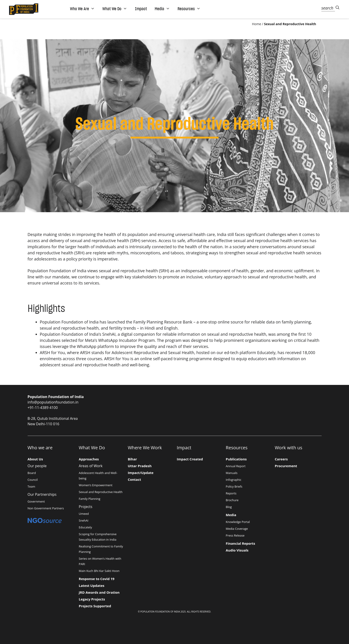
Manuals (232, 473)
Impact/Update (141, 473)
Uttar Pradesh (140, 466)
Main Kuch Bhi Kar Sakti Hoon (99, 571)
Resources (189, 9)
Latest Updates (92, 586)
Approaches (89, 459)
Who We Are (82, 9)
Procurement (286, 466)
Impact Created (190, 459)
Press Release (235, 535)
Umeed (84, 514)
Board (32, 473)
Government (36, 501)
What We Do (115, 9)
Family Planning (90, 499)
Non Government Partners (46, 508)
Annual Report (236, 466)
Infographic (234, 480)
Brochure (232, 500)
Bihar (132, 459)
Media (162, 9)
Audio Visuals (237, 550)
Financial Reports (241, 543)
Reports (231, 493)
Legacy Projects (92, 599)
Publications (236, 459)
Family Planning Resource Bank (163, 322)
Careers (281, 459)
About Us (35, 459)
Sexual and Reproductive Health (101, 492)
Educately (266, 352)
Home (256, 24)
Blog (229, 507)
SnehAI (109, 334)
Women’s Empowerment (96, 485)
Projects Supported (95, 606)
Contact (134, 479)
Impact (141, 9)
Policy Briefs (234, 486)
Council (33, 480)
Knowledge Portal (238, 522)
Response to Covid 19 (97, 579)
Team (31, 486)
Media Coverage (237, 529)
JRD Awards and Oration (99, 592)
